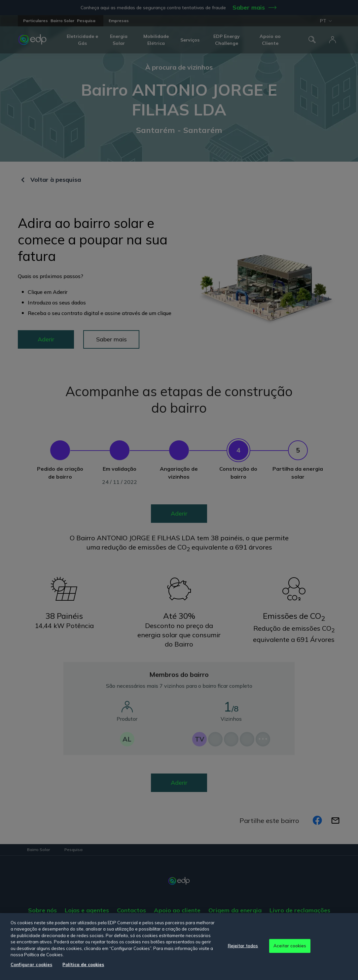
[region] (179, 947)
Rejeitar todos (243, 946)
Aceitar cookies (290, 946)
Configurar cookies (31, 964)
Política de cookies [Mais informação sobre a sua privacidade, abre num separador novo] (83, 964)
